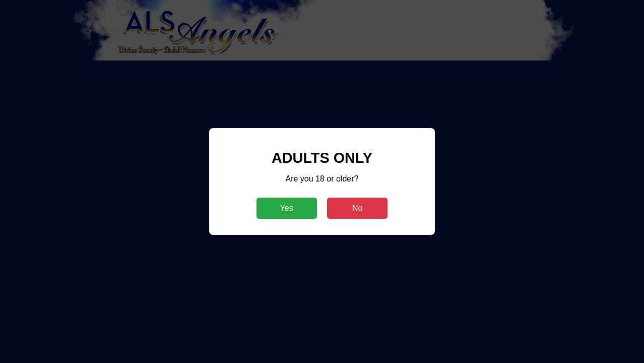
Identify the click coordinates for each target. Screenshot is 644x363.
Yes (287, 208)
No (357, 208)
